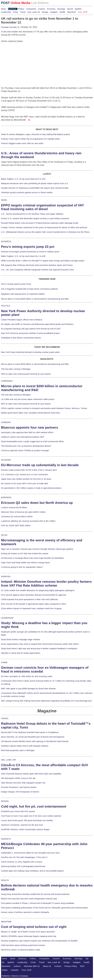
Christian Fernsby (10, 27)
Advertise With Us (32, 966)
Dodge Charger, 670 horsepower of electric (20, 792)
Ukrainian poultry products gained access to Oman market (27, 192)
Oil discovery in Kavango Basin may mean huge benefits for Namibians (32, 558)
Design (45, 12)
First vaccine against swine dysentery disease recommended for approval (34, 595)
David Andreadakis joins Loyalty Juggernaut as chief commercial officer (33, 441)
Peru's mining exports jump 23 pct (28, 247)
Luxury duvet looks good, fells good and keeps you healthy (27, 820)
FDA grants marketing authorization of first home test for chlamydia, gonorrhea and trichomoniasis (44, 908)
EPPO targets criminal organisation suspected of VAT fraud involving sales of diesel (42, 207)
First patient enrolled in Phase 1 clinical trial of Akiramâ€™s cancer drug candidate (38, 903)
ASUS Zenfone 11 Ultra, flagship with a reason (22, 862)
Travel (23, 12)
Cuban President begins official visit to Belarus (22, 320)
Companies (31, 9)
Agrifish (78, 9)
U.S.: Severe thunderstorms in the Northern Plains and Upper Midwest (32, 214)
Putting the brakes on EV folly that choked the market (25, 554)
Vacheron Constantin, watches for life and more (22, 825)
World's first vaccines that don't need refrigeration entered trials (29, 899)
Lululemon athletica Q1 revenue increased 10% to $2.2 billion (28, 521)
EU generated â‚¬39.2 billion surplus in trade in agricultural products (31, 488)
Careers (42, 9)
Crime (16, 12)
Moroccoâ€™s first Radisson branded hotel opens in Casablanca (30, 732)
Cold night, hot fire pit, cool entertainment (34, 806)
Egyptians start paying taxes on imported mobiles (23, 294)
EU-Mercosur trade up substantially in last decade (40, 465)
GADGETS (6, 839)
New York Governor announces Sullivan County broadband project (30, 333)
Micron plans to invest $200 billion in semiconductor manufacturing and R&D (35, 299)
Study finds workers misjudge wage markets (21, 639)
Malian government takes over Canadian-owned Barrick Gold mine (30, 413)
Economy (51, 9)
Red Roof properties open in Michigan (18, 750)
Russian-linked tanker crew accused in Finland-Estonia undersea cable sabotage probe (40, 223)
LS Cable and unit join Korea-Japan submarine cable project (28, 399)
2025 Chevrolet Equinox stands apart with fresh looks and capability (31, 774)
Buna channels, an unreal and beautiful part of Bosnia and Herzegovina (33, 737)
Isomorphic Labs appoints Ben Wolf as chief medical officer (27, 432)
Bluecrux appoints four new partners (30, 427)
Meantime (72, 12)
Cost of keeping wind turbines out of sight (34, 927)
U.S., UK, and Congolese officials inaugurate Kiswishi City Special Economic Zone (38, 270)
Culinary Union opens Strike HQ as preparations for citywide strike (30, 139)
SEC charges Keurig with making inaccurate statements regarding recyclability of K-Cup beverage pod (46, 701)
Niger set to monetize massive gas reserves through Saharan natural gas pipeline (37, 549)
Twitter (5, 970)
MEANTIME (6, 922)
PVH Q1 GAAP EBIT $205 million (16, 526)
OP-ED (4, 535)
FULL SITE (27, 970)
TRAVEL (5, 718)
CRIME (4, 662)
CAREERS (6, 422)
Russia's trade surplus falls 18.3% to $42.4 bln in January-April (29, 470)
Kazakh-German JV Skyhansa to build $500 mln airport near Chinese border (35, 188)
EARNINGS (6, 497)
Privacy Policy (71, 966)
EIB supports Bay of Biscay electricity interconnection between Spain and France (37, 265)
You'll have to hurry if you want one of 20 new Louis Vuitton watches (31, 816)
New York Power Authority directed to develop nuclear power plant (30, 352)
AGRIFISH (6, 576)
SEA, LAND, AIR (8, 760)
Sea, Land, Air (34, 12)
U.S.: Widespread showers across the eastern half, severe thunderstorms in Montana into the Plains (45, 232)
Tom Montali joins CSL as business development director (26, 446)
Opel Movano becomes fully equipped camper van (23, 783)
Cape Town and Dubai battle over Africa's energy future (26, 563)
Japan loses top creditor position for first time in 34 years (26, 479)
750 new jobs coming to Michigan (16, 369)
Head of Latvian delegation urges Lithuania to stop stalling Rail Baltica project (35, 134)
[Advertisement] (21, 59)
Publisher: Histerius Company (15, 976)
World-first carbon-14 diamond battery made (21, 950)
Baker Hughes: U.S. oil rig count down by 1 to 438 (23, 256)
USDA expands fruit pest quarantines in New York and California (29, 599)
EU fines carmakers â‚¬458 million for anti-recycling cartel (27, 676)
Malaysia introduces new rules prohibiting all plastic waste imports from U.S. (35, 183)
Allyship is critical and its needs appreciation (21, 653)
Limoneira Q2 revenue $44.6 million (17, 517)
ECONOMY (6, 460)
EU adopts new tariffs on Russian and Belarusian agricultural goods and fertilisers (37, 324)
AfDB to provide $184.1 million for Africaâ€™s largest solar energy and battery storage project (43, 261)
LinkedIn (15, 970)
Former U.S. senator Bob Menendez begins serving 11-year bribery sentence (35, 218)
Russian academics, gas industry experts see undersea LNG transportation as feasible (39, 941)
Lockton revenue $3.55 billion (14, 508)
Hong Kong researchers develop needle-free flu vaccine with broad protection (35, 894)
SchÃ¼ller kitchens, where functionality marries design (25, 829)
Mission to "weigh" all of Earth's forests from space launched (28, 932)
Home (4, 959)
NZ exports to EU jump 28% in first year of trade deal (25, 484)
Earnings (61, 9)
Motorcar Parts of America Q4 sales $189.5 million (23, 512)
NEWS (4, 200)
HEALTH (5, 880)
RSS (82, 966)
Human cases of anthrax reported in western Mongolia (25, 912)
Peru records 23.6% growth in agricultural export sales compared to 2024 (33, 604)
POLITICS (6, 306)
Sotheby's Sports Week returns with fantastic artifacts (25, 746)
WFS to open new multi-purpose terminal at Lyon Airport (26, 374)
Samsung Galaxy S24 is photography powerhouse (23, 866)
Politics (21, 9)
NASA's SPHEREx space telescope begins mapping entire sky (29, 936)
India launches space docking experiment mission (23, 945)
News (4, 9)
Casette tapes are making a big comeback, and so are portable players (32, 871)
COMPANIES (7, 381)
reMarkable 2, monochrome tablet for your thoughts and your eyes (30, 853)
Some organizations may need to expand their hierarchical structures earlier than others (40, 644)
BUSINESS (6, 241)
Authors (17, 966)
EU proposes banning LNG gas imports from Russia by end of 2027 (31, 329)
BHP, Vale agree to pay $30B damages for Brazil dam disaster (29, 689)
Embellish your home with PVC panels (18, 811)
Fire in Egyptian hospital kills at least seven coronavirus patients (29, 289)
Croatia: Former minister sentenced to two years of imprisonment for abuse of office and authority (44, 227)
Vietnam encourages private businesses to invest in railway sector (30, 252)
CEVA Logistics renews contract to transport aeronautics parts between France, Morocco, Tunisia (44, 408)
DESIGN (5, 801)
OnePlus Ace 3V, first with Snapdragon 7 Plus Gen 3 (24, 857)
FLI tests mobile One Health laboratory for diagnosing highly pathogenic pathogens (38, 590)
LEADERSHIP (7, 618)
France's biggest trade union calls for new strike (22, 143)
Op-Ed (70, 9)
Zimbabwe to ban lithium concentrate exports (21, 338)
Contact (58, 966)
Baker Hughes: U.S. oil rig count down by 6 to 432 (23, 179)
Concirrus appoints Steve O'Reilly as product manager (25, 450)
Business (12, 9)
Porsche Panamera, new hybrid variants (19, 787)
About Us (47, 966)
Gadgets (54, 12)
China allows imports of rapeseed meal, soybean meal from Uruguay (31, 608)
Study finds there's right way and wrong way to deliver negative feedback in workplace (39, 649)
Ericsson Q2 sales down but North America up (37, 503)
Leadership (6, 12)
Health (62, 12)
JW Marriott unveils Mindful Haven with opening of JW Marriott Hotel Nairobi (35, 741)
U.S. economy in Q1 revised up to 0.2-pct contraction (25, 474)
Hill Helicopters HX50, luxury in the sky (18, 778)
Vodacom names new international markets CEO (23, 437)
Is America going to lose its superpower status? (22, 567)
